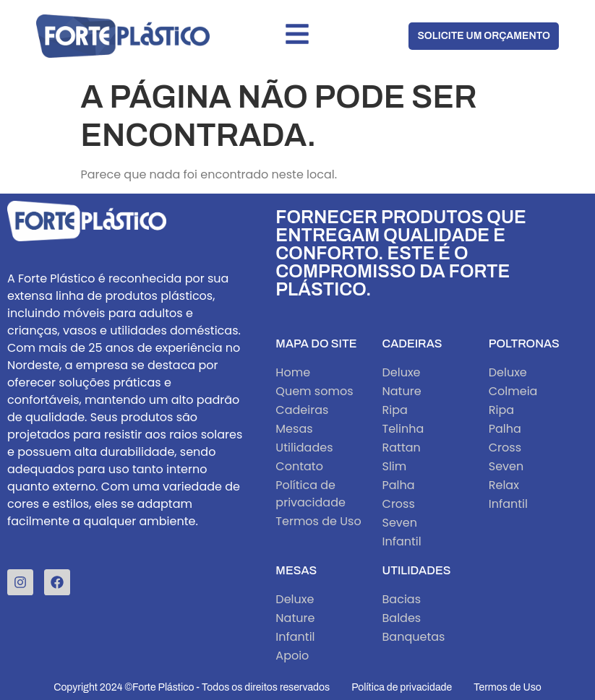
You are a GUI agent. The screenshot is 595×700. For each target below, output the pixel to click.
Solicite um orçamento (484, 36)
